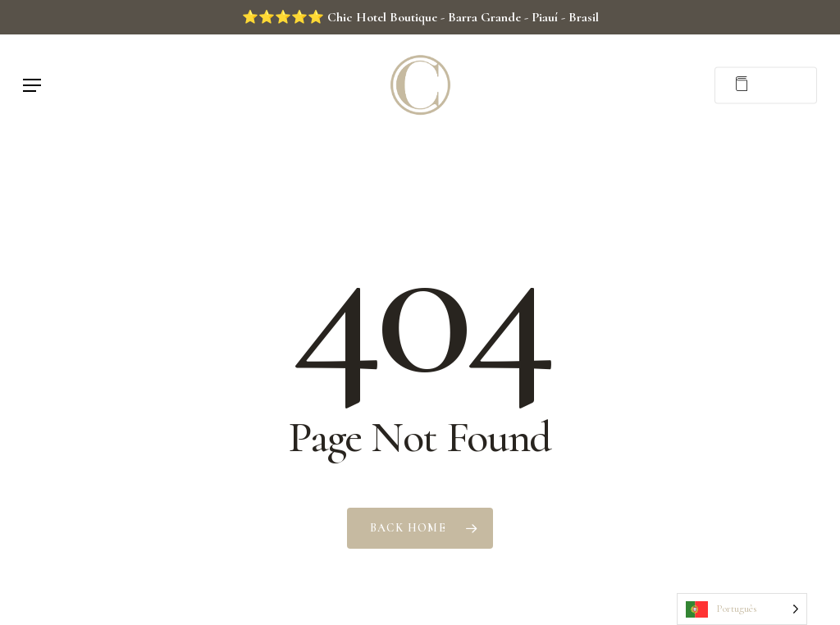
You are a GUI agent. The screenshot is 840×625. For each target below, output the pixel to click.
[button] (32, 85)
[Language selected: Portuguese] (742, 609)
